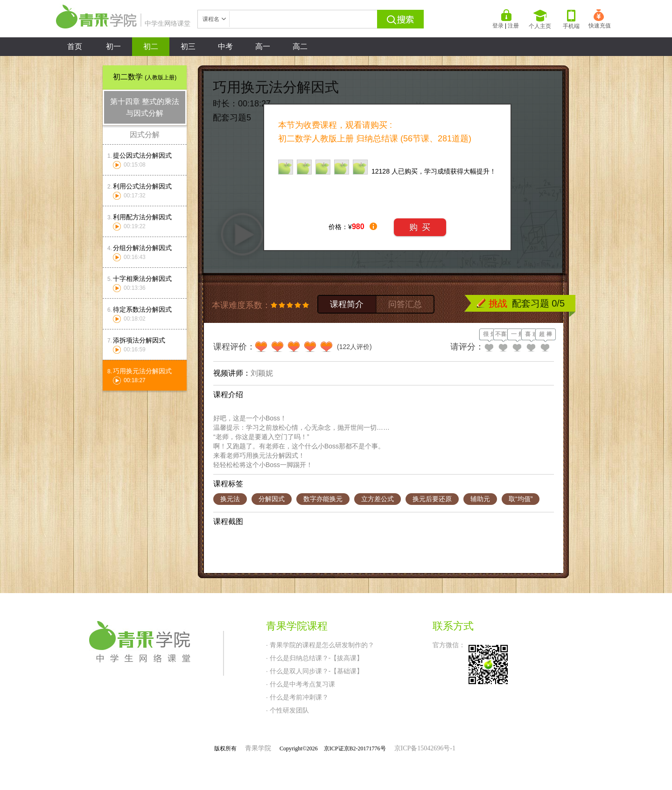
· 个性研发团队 (287, 710)
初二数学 (145, 77)
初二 (151, 46)
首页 (75, 46)
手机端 (571, 20)
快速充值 (600, 19)
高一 (263, 46)
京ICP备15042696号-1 (425, 748)
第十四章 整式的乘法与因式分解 (145, 107)
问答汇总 (405, 304)
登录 (498, 26)
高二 (300, 46)
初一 (113, 46)
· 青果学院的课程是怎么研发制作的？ (320, 645)
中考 (225, 46)
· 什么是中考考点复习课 (301, 684)
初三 (188, 46)
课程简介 (347, 304)
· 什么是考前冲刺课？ (297, 697)
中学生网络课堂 (123, 23)
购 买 (420, 227)
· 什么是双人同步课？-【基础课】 (315, 671)
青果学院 (258, 748)
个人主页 (540, 20)
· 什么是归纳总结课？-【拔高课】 (315, 658)
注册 (513, 26)
